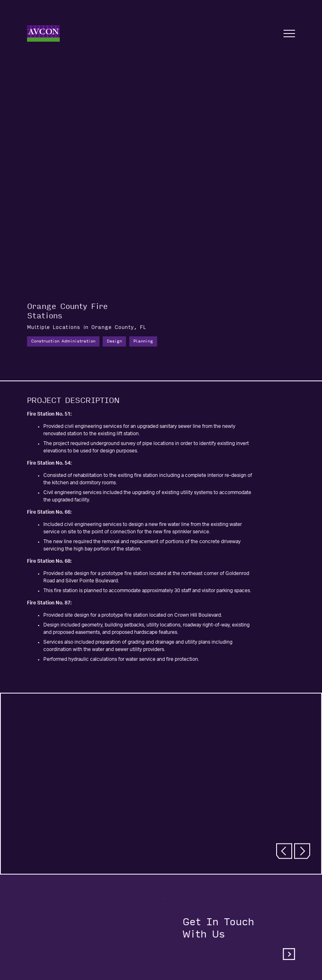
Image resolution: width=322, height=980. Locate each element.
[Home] (43, 34)
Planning (143, 341)
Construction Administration (63, 341)
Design (114, 341)
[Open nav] (289, 34)
